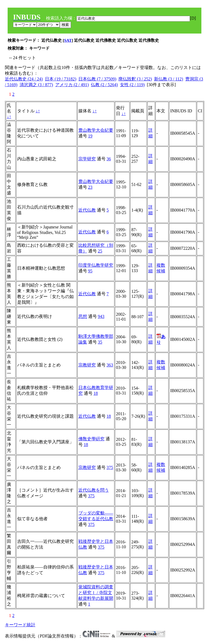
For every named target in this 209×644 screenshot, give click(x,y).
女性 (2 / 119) (132, 85)
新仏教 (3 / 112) (169, 79)
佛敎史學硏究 (91, 439)
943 (101, 316)
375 (110, 467)
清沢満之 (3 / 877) (36, 85)
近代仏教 (87, 210)
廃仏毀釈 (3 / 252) (135, 79)
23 (90, 187)
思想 (83, 316)
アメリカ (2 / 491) (72, 85)
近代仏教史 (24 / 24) (24, 79)
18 (96, 393)
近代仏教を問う (94, 490)
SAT (68, 40)
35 (100, 342)
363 (110, 365)
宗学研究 (87, 159)
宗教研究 (87, 365)
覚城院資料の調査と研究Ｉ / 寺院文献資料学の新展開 (96, 593)
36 (109, 159)
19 (90, 136)
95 (90, 271)
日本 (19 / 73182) (61, 79)
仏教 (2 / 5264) (104, 85)
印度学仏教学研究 (96, 265)
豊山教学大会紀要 (96, 130)
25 (100, 251)
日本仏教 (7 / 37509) (97, 79)
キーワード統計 (20, 625)
